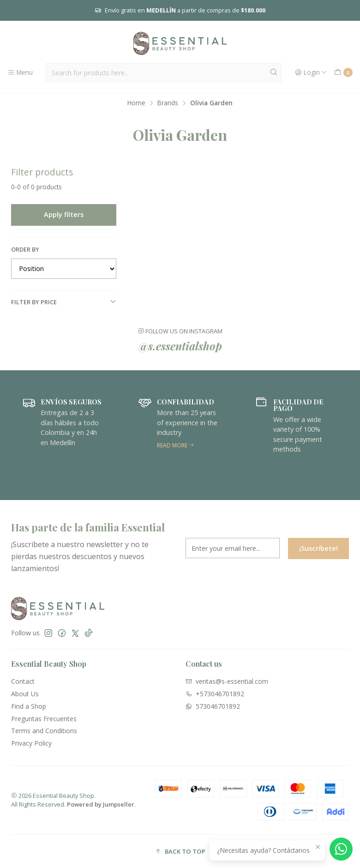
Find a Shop (29, 706)
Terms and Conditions (44, 731)
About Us (25, 694)
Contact (23, 681)
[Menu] (20, 72)
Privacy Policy (31, 743)
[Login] (311, 72)
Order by (25, 249)
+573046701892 (215, 694)
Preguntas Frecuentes (44, 719)
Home (136, 103)
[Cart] (343, 72)
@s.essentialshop (180, 346)
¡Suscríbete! (318, 562)
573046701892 (213, 706)
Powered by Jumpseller (101, 804)
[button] (180, 851)
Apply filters (64, 214)
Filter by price (64, 302)
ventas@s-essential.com (227, 681)
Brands (168, 103)
